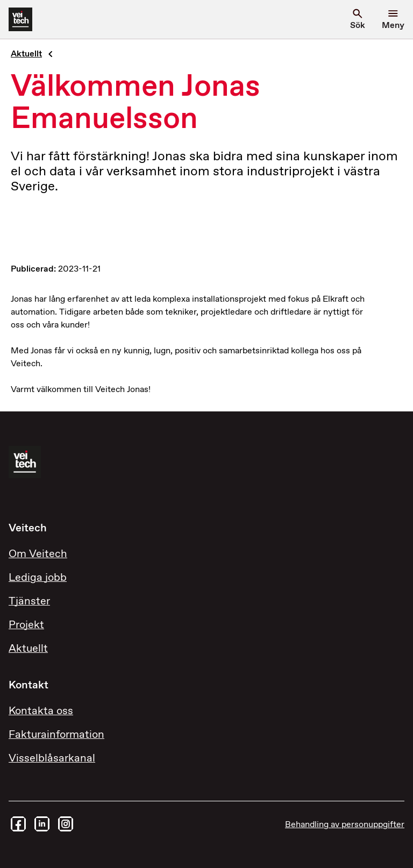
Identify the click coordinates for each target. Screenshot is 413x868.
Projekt (26, 625)
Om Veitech (38, 554)
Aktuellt (26, 54)
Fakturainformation (56, 735)
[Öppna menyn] (393, 19)
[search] (358, 19)
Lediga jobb (38, 578)
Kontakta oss (41, 711)
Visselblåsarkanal (52, 759)
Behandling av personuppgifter (345, 825)
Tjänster (29, 602)
